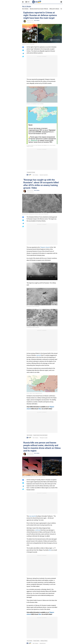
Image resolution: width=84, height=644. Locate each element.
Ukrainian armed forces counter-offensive (39, 9)
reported (38, 355)
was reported (33, 516)
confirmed (38, 530)
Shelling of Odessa (44, 641)
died (50, 550)
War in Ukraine (25, 9)
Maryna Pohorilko (30, 21)
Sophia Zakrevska (30, 190)
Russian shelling (36, 641)
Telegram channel (45, 247)
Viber (40, 409)
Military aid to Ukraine (54, 9)
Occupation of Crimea (31, 172)
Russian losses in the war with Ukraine (40, 435)
